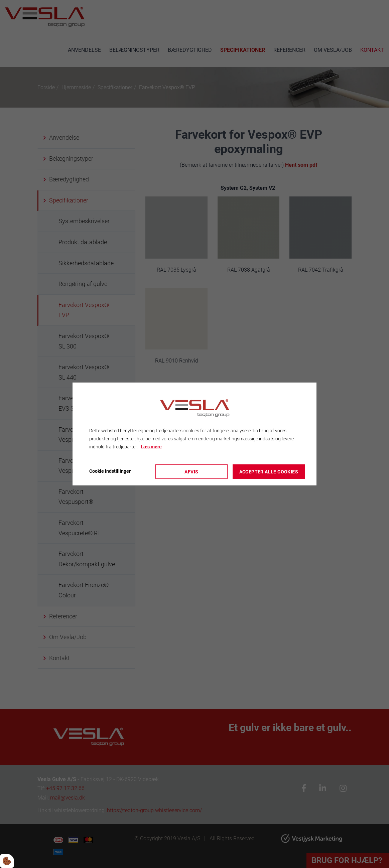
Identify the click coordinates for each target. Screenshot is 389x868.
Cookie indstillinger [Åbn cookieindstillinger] (110, 471)
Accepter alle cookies (269, 471)
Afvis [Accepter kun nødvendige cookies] (191, 471)
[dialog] (194, 434)
